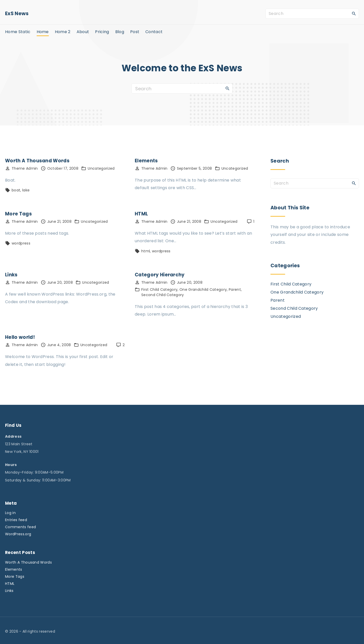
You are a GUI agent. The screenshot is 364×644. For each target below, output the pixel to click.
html (146, 251)
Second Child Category (163, 295)
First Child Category (159, 290)
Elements (146, 161)
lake (26, 190)
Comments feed (20, 527)
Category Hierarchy (160, 275)
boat (16, 190)
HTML (141, 214)
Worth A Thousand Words (37, 161)
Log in (10, 513)
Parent (235, 290)
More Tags (18, 214)
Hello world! (20, 337)
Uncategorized (101, 168)
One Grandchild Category (203, 290)
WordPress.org (18, 534)
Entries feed (16, 520)
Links (11, 275)
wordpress (21, 243)
